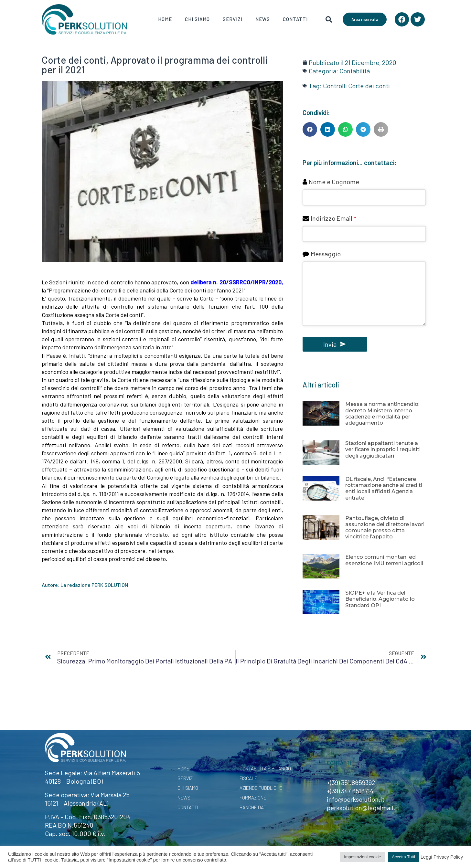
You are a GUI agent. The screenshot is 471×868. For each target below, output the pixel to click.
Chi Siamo (197, 19)
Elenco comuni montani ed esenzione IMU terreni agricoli (384, 560)
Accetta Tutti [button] (403, 857)
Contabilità (355, 71)
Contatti (295, 19)
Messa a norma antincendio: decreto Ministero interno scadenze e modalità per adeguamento (382, 413)
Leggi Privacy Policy (442, 857)
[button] (310, 129)
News (263, 19)
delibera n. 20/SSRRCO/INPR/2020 (236, 282)
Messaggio (326, 254)
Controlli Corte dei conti (356, 86)
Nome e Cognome (334, 182)
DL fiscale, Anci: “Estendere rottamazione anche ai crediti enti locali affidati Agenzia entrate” (384, 488)
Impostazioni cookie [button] (362, 857)
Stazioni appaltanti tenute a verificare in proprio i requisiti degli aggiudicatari (383, 449)
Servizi (233, 19)
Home (165, 19)
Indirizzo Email (333, 218)
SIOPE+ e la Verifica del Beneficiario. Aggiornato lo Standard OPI (380, 599)
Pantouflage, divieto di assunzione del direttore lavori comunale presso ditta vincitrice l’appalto (385, 528)
